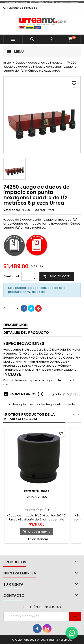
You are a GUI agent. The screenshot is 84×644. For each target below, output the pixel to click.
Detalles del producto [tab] (26, 333)
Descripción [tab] (15, 325)
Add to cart (56, 276)
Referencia (12, 210)
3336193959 (29, 8)
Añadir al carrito (37, 532)
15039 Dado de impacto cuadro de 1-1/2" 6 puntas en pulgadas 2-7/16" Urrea (37, 506)
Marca (40, 210)
